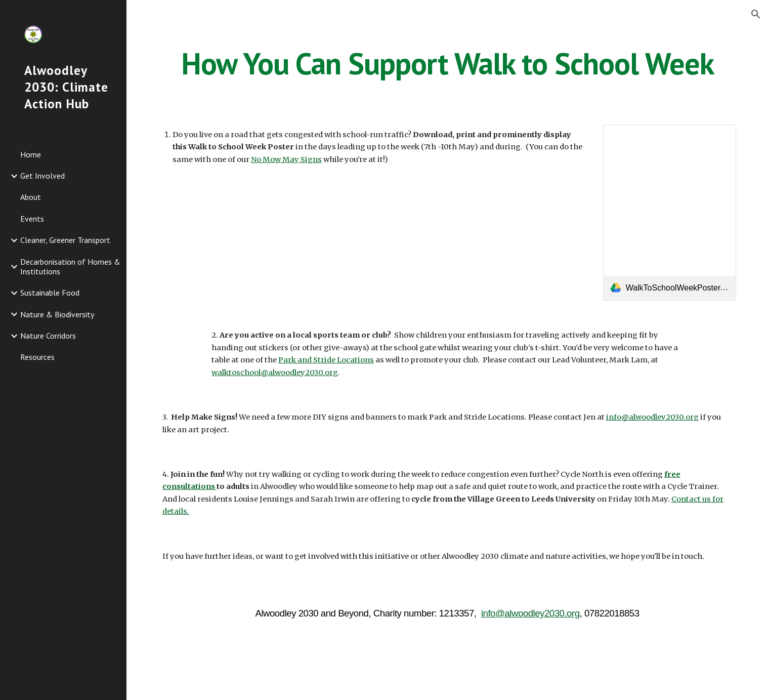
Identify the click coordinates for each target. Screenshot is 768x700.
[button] (756, 14)
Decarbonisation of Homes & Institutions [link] (70, 266)
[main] (447, 63)
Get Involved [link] (42, 176)
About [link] (31, 197)
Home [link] (31, 154)
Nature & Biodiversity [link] (57, 314)
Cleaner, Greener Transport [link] (65, 240)
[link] (670, 213)
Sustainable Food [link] (50, 293)
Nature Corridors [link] (48, 336)
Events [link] (32, 219)
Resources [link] (37, 357)
